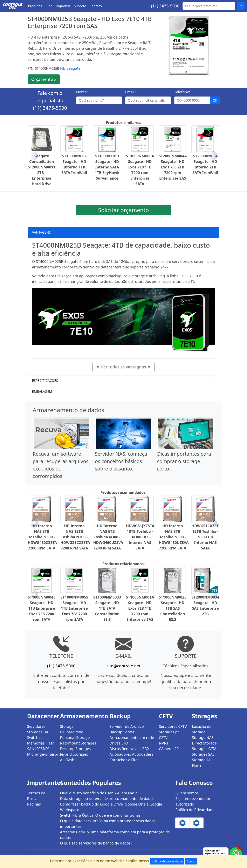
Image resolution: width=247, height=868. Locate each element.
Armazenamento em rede (132, 737)
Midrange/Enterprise (41, 754)
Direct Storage (204, 743)
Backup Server (122, 732)
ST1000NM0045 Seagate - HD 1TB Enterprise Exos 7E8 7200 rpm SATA (42, 608)
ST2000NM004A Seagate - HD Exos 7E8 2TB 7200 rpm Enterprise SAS (173, 167)
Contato (96, 6)
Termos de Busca (36, 796)
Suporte (80, 6)
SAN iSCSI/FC (38, 749)
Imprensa (63, 6)
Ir (241, 6)
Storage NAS (203, 737)
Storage (67, 726)
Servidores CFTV (173, 726)
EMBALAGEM (42, 392)
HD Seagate (70, 68)
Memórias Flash (41, 743)
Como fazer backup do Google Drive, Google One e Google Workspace (111, 807)
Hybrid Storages (74, 754)
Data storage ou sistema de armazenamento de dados (107, 799)
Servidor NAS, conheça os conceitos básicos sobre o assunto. (121, 461)
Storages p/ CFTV (169, 735)
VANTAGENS (42, 232)
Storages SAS (203, 754)
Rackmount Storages (78, 743)
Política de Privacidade (195, 810)
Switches (35, 737)
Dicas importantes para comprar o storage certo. (184, 461)
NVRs (163, 743)
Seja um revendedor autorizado (193, 801)
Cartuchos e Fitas (124, 760)
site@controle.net (123, 666)
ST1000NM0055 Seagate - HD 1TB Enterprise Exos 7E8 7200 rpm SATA (74, 608)
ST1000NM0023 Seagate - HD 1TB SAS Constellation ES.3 (173, 608)
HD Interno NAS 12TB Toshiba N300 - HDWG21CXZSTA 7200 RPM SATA (75, 537)
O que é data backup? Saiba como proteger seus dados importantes (108, 824)
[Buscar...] (209, 6)
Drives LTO (119, 743)
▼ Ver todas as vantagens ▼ (124, 367)
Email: (131, 92)
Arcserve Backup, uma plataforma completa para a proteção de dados (115, 835)
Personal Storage (75, 737)
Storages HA (38, 732)
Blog (49, 6)
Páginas (34, 804)
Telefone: (182, 92)
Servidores (36, 726)
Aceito (191, 861)
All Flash (67, 760)
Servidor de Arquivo (127, 726)
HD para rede (72, 732)
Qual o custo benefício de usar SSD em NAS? (98, 793)
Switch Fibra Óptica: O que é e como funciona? (100, 815)
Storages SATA (204, 749)
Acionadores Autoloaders (131, 754)
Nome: (82, 92)
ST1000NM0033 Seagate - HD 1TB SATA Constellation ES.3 (107, 608)
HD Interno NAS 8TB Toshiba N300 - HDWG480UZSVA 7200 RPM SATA (174, 537)
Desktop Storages (75, 749)
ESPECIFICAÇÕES (45, 381)
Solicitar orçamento (123, 210)
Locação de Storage (202, 729)
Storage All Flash (201, 763)
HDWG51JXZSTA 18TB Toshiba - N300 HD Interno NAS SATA (140, 537)
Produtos (35, 6)
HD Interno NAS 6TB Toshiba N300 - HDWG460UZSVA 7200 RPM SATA (108, 537)
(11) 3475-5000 (165, 6)
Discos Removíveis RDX (129, 749)
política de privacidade (167, 861)
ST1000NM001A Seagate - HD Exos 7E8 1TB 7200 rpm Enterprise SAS (140, 608)
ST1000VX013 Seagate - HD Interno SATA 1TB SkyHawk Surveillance (107, 167)
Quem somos (187, 793)
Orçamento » (44, 79)
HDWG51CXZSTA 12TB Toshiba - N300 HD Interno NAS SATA (206, 537)
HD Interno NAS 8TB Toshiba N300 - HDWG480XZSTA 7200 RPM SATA (42, 537)
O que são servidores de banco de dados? (96, 843)
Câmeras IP (169, 749)
